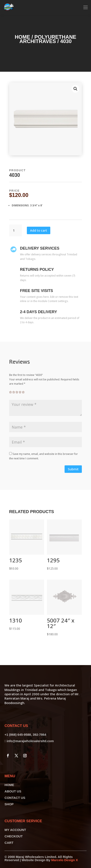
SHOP (9, 804)
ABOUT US (13, 791)
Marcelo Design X (64, 860)
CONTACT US (15, 798)
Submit (73, 469)
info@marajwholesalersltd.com (30, 741)
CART (9, 843)
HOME (9, 785)
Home (22, 37)
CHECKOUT (14, 836)
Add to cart (39, 230)
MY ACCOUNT (15, 830)
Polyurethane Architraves (48, 39)
